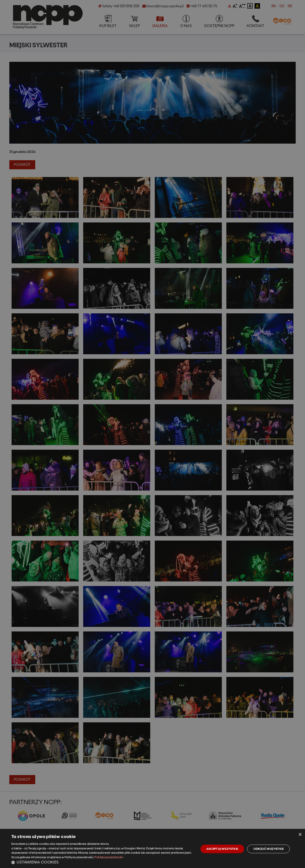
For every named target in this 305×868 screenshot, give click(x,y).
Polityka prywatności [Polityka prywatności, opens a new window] (109, 857)
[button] (102, 862)
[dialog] (152, 849)
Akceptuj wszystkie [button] (222, 849)
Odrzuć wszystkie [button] (269, 849)
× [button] (300, 835)
